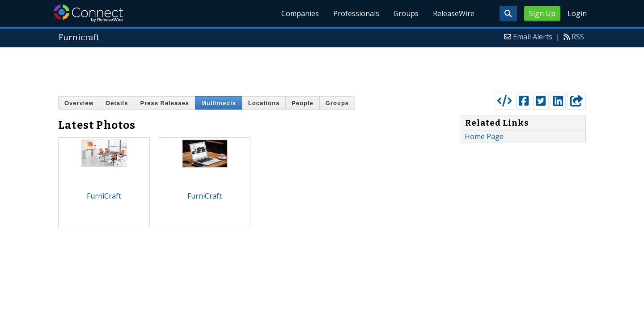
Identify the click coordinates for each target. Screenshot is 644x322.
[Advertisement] (322, 68)
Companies (300, 13)
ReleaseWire (454, 13)
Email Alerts (533, 37)
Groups (406, 13)
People (303, 103)
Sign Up (542, 13)
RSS (578, 37)
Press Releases (164, 103)
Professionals (356, 13)
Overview (79, 103)
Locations (264, 103)
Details (117, 103)
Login (577, 13)
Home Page (484, 136)
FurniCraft (104, 196)
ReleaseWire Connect (88, 13)
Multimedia (219, 103)
